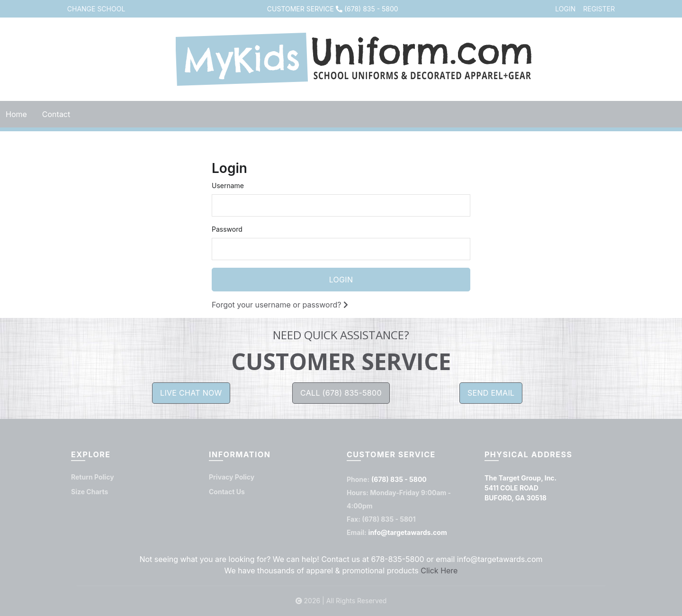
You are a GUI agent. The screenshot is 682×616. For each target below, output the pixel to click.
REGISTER (599, 9)
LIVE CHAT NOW (191, 393)
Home (16, 114)
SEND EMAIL (491, 393)
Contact (56, 114)
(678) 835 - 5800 (371, 9)
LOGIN (565, 9)
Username (228, 186)
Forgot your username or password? (280, 305)
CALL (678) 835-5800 (341, 393)
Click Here (439, 571)
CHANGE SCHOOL (96, 9)
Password (227, 229)
